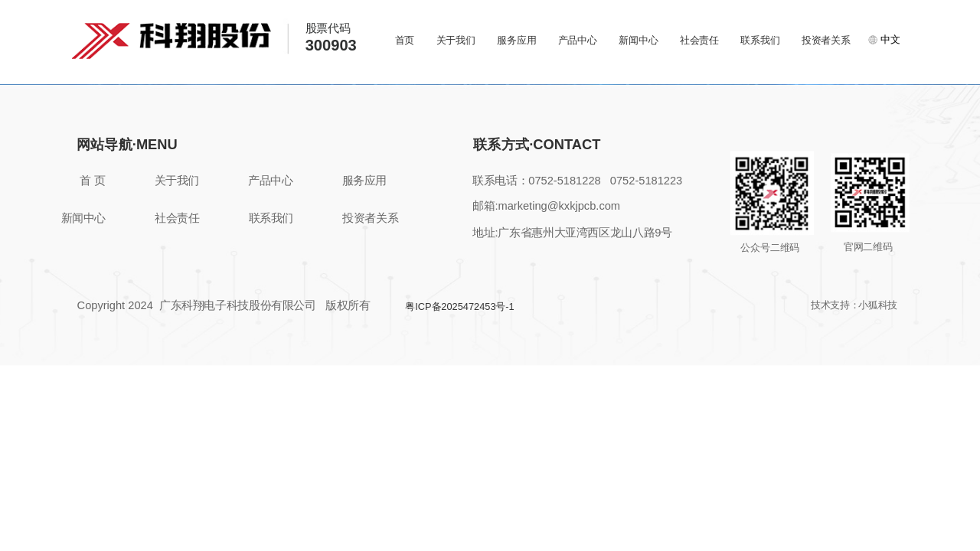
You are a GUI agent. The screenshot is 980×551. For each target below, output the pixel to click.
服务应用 (516, 40)
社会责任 (699, 40)
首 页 (92, 181)
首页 (405, 40)
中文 (884, 39)
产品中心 (578, 40)
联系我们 (760, 40)
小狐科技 (878, 305)
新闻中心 (638, 40)
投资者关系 (826, 40)
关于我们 (456, 40)
